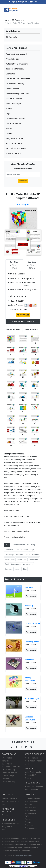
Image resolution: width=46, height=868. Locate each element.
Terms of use (30, 807)
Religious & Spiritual (14, 138)
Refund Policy (30, 813)
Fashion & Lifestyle (14, 99)
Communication (19, 545)
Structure (19, 555)
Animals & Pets (12, 59)
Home (6, 20)
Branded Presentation (11, 823)
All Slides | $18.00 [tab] (32, 265)
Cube (17, 550)
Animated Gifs (31, 775)
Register (22, 2)
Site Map (29, 819)
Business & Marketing (15, 69)
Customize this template (23, 321)
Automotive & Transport (17, 64)
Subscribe (23, 181)
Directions (29, 825)
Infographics (7, 826)
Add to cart (31, 596)
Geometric (9, 550)
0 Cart (34, 2)
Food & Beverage (13, 104)
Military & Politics (13, 124)
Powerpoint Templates (34, 786)
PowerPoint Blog (9, 782)
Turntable (29, 660)
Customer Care (31, 828)
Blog (4, 829)
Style (32, 550)
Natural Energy (32, 699)
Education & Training (15, 84)
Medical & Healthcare (15, 119)
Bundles (5, 815)
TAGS (7, 545)
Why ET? (28, 804)
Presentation (10, 559)
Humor (9, 109)
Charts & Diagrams (10, 773)
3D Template (18, 20)
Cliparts (28, 778)
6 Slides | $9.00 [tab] (14, 265)
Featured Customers (10, 798)
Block (7, 564)
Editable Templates (24, 855)
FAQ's (27, 816)
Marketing (31, 545)
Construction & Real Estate (18, 79)
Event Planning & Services (17, 94)
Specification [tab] (31, 330)
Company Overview (33, 798)
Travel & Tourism (13, 153)
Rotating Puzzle (32, 642)
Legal (8, 114)
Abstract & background (16, 54)
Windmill (29, 588)
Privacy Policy (31, 810)
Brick (25, 569)
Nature (9, 129)
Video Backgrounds (33, 772)
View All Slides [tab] (13, 330)
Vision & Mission (32, 801)
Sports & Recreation (15, 143)
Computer (10, 74)
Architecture (28, 564)
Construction (16, 564)
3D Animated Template (11, 767)
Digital (27, 555)
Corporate (9, 569)
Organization (22, 559)
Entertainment (12, 89)
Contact (28, 822)
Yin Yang (29, 606)
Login (12, 2)
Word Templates (32, 758)
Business (36, 555)
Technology (9, 555)
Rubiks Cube (33, 559)
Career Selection (33, 624)
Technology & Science (16, 148)
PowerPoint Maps (9, 770)
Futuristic (25, 550)
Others (9, 134)
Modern (18, 569)
